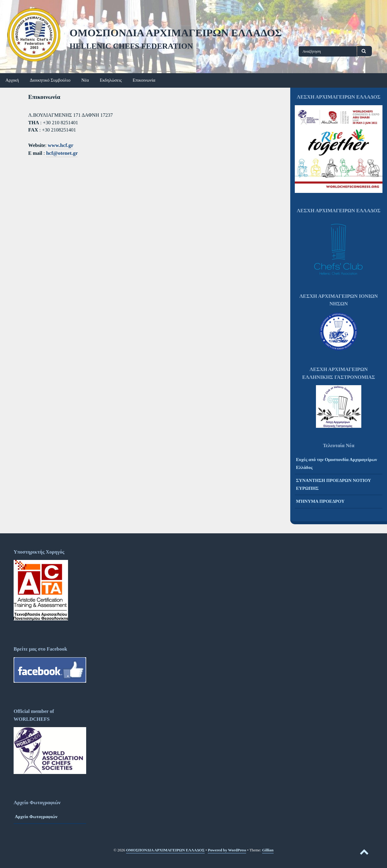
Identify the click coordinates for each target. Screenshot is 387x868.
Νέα (85, 80)
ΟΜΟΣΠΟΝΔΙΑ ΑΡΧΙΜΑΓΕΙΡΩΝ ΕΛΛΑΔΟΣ (176, 33)
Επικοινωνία (144, 80)
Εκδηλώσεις (111, 80)
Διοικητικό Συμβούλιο (50, 80)
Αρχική (12, 80)
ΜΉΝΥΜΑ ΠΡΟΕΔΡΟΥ (320, 501)
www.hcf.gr (61, 145)
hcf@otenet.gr (62, 153)
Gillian (268, 850)
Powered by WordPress (227, 850)
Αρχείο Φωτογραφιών (36, 817)
